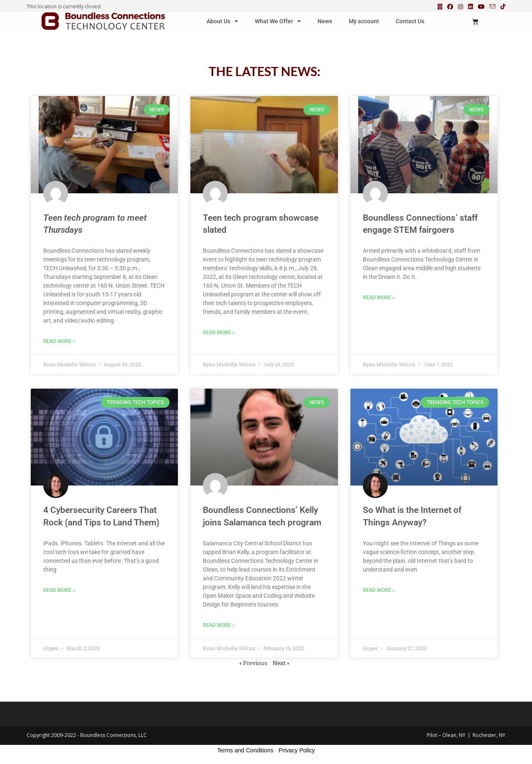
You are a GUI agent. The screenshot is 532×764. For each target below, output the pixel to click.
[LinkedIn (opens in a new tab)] (470, 7)
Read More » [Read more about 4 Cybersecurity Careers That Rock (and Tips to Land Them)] (59, 590)
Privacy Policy (297, 750)
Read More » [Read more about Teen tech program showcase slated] (219, 333)
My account (364, 21)
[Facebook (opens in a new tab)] (450, 7)
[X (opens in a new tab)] (440, 7)
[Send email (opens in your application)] (493, 7)
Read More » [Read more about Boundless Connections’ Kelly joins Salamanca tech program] (219, 625)
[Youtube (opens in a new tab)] (481, 7)
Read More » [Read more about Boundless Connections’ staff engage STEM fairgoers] (379, 298)
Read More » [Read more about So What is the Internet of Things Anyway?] (379, 590)
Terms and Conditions (245, 750)
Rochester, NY (489, 735)
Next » (281, 663)
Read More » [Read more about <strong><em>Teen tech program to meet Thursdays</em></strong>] (59, 341)
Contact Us (410, 21)
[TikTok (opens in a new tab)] (502, 7)
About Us (222, 21)
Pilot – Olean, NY (446, 735)
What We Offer (278, 21)
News (325, 21)
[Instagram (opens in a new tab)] (461, 7)
